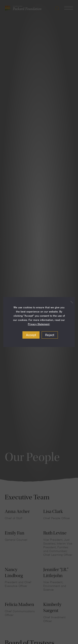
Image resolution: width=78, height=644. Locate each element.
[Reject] (69, 302)
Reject (50, 335)
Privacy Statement (39, 324)
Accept (31, 335)
